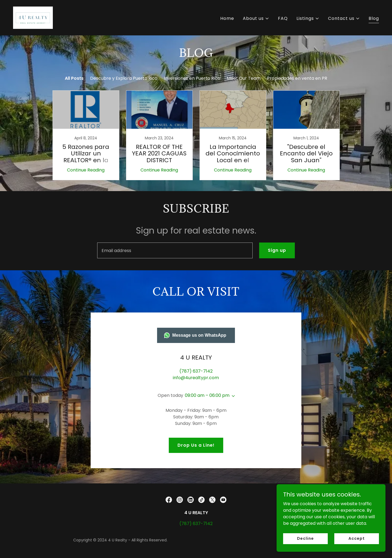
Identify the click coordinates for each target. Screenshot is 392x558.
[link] (33, 17)
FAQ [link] (283, 18)
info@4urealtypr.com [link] (196, 378)
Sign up (277, 250)
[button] (256, 19)
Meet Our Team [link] (244, 78)
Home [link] (227, 18)
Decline (305, 546)
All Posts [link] (74, 78)
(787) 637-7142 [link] (196, 371)
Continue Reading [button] (86, 170)
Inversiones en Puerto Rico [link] (192, 78)
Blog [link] (374, 18)
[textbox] (175, 250)
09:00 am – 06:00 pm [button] (207, 395)
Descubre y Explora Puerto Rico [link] (124, 78)
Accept (356, 546)
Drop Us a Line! (196, 445)
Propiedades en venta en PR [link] (297, 78)
